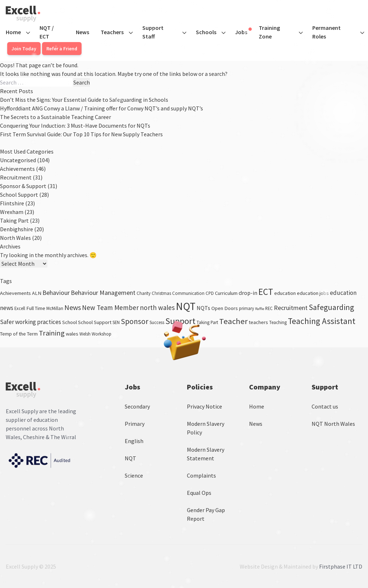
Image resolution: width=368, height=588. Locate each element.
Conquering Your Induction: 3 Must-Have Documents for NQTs (75, 126)
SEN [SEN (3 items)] (116, 322)
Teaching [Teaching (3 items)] (278, 322)
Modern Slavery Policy (206, 428)
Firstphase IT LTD (341, 566)
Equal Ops (199, 493)
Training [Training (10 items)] (52, 333)
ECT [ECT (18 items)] (266, 292)
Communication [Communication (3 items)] (188, 293)
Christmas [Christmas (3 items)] (161, 293)
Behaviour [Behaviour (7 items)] (56, 293)
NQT (130, 458)
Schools (206, 32)
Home (13, 32)
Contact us (325, 406)
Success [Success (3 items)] (157, 322)
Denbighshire (17, 229)
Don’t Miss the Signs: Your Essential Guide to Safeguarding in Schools (84, 100)
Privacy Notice (204, 406)
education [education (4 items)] (285, 293)
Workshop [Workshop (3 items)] (102, 334)
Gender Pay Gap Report (206, 514)
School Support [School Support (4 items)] (95, 322)
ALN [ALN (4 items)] (37, 293)
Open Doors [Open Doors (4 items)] (225, 308)
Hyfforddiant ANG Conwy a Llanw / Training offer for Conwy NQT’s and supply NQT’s (102, 108)
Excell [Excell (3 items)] (20, 308)
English (134, 441)
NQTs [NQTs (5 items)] (203, 308)
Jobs (243, 32)
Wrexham (12, 212)
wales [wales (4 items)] (72, 334)
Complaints (201, 475)
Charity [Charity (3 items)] (144, 293)
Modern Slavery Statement (206, 454)
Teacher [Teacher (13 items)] (233, 321)
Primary (135, 424)
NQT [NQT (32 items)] (186, 306)
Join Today (24, 49)
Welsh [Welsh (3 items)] (85, 334)
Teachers (112, 32)
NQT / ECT (47, 32)
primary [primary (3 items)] (247, 308)
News (82, 32)
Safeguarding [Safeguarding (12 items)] (331, 307)
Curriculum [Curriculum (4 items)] (226, 293)
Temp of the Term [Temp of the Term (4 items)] (19, 334)
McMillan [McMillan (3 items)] (55, 308)
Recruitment (16, 177)
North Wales (15, 238)
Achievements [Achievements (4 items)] (15, 293)
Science (134, 475)
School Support (19, 195)
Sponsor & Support (23, 186)
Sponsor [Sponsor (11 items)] (135, 321)
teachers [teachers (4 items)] (258, 322)
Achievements (17, 169)
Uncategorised (18, 160)
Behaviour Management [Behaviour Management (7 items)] (103, 293)
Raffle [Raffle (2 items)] (260, 309)
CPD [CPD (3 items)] (210, 293)
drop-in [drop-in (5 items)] (248, 293)
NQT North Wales (333, 424)
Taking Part (14, 220)
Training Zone (269, 32)
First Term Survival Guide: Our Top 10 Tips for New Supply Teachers (81, 134)
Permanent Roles (326, 32)
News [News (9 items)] (73, 307)
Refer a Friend (62, 49)
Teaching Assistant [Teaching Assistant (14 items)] (322, 321)
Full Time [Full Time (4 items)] (36, 308)
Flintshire (12, 203)
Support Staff (153, 32)
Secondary (137, 406)
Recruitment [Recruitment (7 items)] (291, 308)
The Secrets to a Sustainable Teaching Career (56, 117)
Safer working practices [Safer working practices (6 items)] (31, 322)
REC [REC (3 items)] (269, 308)
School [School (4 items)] (70, 322)
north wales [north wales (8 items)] (157, 307)
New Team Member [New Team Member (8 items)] (110, 307)
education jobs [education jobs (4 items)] (313, 293)
